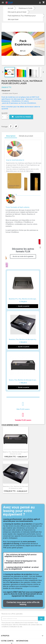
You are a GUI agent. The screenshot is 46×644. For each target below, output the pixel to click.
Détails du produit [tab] (26, 136)
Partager (11, 126)
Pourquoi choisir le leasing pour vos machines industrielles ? (20, 562)
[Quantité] (4, 117)
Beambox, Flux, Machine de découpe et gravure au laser (16, 487)
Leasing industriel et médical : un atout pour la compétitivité (22, 568)
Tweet (16, 126)
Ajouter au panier (21, 117)
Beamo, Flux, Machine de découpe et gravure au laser (16, 453)
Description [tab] (11, 136)
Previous (9, 182)
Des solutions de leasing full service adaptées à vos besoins (20, 555)
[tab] (23, 555)
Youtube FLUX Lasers (23, 420)
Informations (22, 641)
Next (37, 182)
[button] (23, 603)
